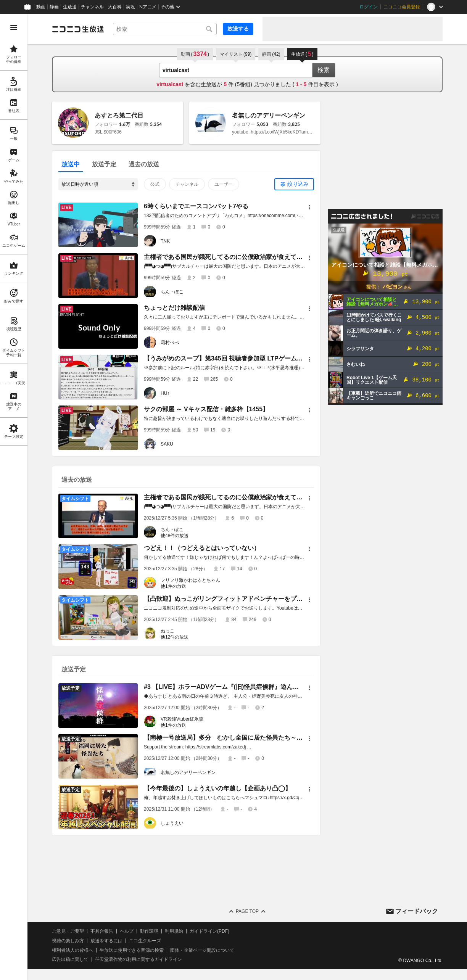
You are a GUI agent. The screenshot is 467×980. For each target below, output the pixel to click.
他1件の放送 (173, 586)
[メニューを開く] (14, 27)
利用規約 (174, 931)
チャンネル (92, 7)
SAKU (167, 444)
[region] (14, 497)
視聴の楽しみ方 (68, 941)
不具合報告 (102, 931)
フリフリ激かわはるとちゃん (190, 580)
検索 (324, 70)
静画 (54, 7)
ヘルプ (127, 931)
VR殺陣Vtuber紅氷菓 (182, 719)
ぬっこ (167, 631)
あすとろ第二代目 (119, 115)
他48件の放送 (175, 536)
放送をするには (106, 941)
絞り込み (298, 184)
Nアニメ (148, 7)
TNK (165, 241)
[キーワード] (165, 29)
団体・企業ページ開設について (202, 950)
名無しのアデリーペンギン (269, 115)
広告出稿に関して (70, 959)
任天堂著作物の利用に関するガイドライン (138, 959)
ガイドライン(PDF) (209, 931)
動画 (41, 7)
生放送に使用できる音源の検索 (132, 950)
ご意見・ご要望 (68, 931)
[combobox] (165, 29)
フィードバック (417, 911)
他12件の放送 (175, 637)
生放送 (70, 7)
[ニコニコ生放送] (78, 29)
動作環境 (149, 931)
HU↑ (165, 393)
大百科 (115, 7)
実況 (130, 7)
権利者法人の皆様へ (72, 950)
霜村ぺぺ (170, 343)
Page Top (247, 911)
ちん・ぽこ (172, 292)
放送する (238, 29)
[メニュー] (309, 207)
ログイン (369, 7)
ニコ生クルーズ (145, 941)
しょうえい (172, 823)
